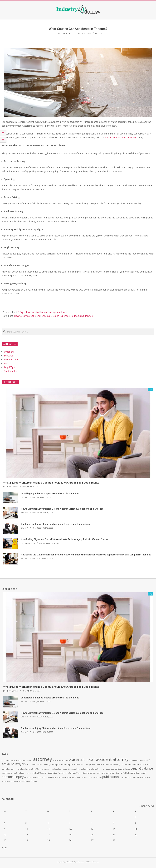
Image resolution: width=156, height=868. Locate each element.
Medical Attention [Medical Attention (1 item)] (40, 773)
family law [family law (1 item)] (6, 769)
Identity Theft (11, 359)
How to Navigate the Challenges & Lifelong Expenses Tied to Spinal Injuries (54, 316)
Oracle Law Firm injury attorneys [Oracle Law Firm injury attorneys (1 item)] (62, 773)
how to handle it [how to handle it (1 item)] (18, 769)
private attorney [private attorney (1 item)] (67, 777)
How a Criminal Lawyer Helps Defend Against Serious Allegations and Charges (62, 509)
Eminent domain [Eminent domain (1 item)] (135, 765)
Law (100, 33)
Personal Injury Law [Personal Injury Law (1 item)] (52, 777)
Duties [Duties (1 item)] (124, 765)
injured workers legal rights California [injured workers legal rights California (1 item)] (60, 769)
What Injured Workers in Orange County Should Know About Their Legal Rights (51, 483)
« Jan (4, 847)
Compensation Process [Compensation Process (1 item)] (75, 765)
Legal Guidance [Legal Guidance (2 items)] (142, 768)
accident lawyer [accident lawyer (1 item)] (8, 760)
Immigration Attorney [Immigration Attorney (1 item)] (34, 769)
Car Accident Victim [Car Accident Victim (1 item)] (34, 765)
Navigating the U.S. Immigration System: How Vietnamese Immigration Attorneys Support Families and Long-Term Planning (86, 555)
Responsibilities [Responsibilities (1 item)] (126, 777)
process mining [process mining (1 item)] (95, 777)
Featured (9, 356)
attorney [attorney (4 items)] (43, 759)
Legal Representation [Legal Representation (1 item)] (11, 773)
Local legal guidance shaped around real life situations (50, 494)
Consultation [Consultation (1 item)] (101, 765)
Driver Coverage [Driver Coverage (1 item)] (114, 765)
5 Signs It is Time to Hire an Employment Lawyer (43, 312)
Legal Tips (9, 367)
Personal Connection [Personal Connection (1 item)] (137, 773)
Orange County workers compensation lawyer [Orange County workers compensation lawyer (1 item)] (96, 773)
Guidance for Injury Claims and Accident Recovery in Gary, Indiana (56, 524)
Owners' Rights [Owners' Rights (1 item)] (122, 773)
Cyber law (9, 352)
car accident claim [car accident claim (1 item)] (137, 760)
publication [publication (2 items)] (110, 777)
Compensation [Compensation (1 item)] (58, 765)
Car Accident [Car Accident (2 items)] (79, 760)
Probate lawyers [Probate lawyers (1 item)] (81, 777)
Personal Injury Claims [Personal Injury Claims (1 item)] (34, 777)
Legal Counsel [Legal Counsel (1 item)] (112, 769)
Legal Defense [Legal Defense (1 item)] (124, 769)
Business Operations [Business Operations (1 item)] (61, 760)
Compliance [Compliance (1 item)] (90, 765)
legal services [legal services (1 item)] (26, 773)
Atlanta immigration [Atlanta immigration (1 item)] (24, 760)
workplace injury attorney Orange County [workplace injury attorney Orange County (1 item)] (19, 781)
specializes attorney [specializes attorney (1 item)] (141, 777)
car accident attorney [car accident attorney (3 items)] (109, 759)
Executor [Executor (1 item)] (146, 765)
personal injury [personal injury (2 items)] (13, 777)
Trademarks (10, 371)
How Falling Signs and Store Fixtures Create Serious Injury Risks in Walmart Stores (65, 539)
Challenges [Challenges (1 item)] (47, 765)
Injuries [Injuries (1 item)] (80, 769)
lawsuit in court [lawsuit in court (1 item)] (99, 769)
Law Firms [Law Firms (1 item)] (88, 769)
